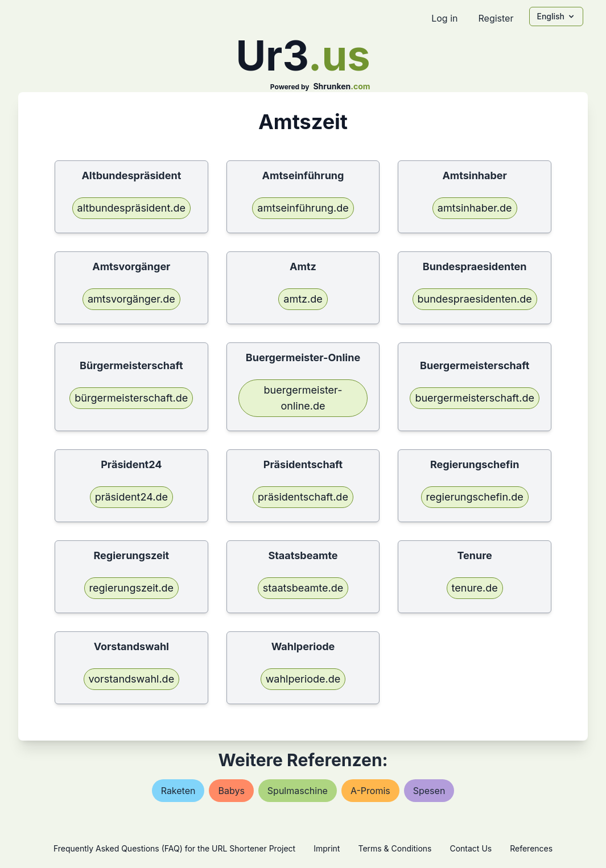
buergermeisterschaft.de (475, 398)
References (531, 848)
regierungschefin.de (475, 497)
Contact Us (471, 848)
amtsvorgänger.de (131, 299)
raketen (178, 791)
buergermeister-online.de (303, 398)
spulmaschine (298, 791)
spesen (429, 791)
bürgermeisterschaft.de (131, 398)
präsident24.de (131, 497)
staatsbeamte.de (303, 588)
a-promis (370, 791)
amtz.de (303, 299)
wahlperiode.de (303, 679)
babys (231, 791)
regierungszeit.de (132, 588)
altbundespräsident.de (131, 208)
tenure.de (475, 588)
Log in (444, 18)
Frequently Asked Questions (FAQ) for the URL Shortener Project (174, 848)
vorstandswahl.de (132, 679)
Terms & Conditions (395, 848)
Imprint (327, 848)
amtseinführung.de (303, 208)
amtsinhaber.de (475, 208)
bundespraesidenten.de (475, 299)
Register (496, 18)
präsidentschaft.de (303, 497)
